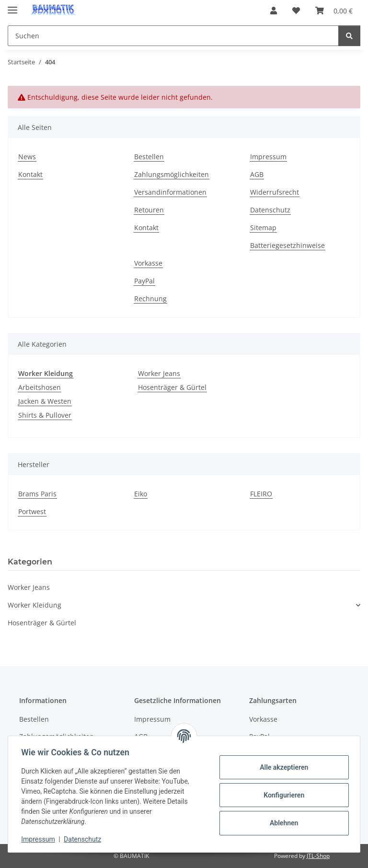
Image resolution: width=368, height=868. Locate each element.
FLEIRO (261, 494)
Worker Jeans (159, 373)
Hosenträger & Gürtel (172, 387)
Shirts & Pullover (45, 415)
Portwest (32, 511)
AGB (257, 174)
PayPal (144, 281)
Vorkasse (148, 263)
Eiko (141, 494)
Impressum (40, 839)
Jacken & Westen (45, 401)
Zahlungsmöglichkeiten (172, 174)
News (27, 157)
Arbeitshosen (40, 387)
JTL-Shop (318, 856)
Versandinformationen (170, 192)
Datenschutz (85, 839)
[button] (274, 11)
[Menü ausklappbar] (12, 6)
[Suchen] (349, 36)
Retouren (149, 210)
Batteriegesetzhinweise (287, 245)
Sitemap (263, 228)
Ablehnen (282, 823)
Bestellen (149, 157)
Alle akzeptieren (282, 767)
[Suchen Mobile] (173, 36)
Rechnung (150, 299)
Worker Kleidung (34, 605)
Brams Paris (37, 494)
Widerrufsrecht (275, 192)
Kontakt (30, 174)
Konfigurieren (282, 795)
